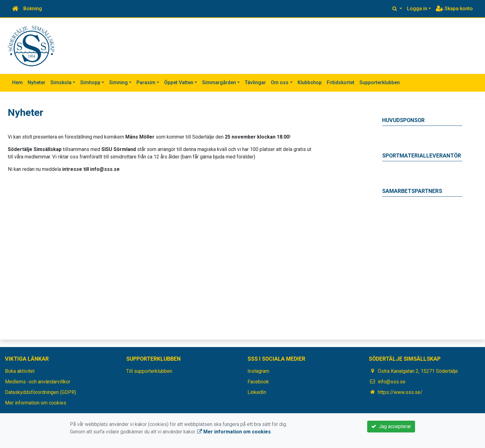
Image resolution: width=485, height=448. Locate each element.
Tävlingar (255, 82)
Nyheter (37, 82)
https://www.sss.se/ (400, 392)
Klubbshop (310, 82)
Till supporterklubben (149, 371)
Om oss (280, 82)
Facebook (258, 382)
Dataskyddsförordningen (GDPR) (41, 392)
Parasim (146, 82)
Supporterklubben (380, 82)
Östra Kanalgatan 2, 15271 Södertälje (418, 371)
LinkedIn (257, 392)
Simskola (61, 82)
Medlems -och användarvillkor (38, 382)
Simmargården (219, 82)
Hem (17, 82)
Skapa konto (454, 9)
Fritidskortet (341, 82)
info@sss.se (392, 382)
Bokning (33, 9)
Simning (118, 82)
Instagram (258, 371)
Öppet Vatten (179, 82)
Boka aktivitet (20, 371)
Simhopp (90, 82)
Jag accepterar (391, 426)
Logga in (417, 9)
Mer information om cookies (36, 403)
